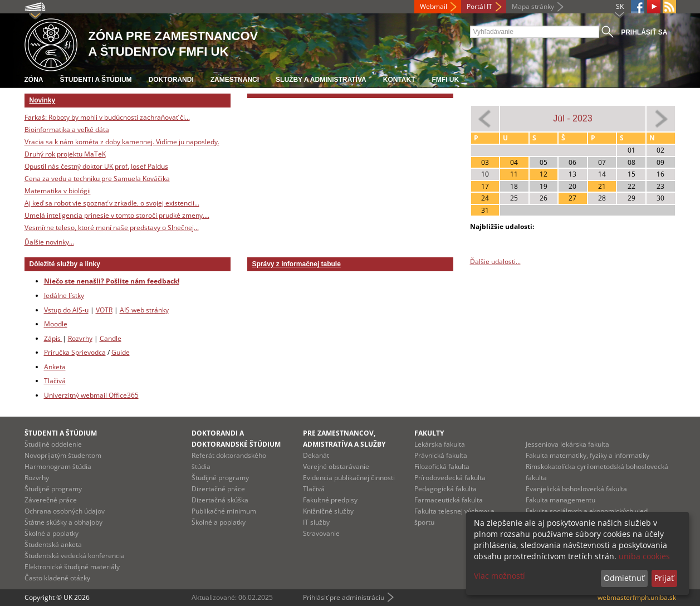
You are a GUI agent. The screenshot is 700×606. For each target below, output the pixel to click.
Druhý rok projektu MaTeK (65, 154)
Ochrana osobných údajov (65, 511)
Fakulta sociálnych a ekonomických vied (587, 511)
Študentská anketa (53, 544)
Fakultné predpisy (330, 500)
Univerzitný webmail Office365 (91, 395)
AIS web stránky (144, 310)
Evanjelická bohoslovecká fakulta (576, 489)
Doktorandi (171, 80)
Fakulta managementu (561, 500)
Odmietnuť (624, 578)
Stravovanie (321, 533)
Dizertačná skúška (220, 500)
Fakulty (429, 433)
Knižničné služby (328, 511)
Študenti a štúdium (96, 80)
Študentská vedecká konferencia (75, 556)
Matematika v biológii (58, 191)
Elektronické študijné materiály (72, 567)
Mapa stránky (533, 6)
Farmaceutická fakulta (449, 500)
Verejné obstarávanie (336, 466)
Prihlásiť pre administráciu (344, 597)
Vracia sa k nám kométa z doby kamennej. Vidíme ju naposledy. (122, 142)
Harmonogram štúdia (58, 466)
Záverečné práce (51, 500)
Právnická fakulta (441, 455)
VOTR (104, 310)
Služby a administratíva (321, 80)
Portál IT (479, 6)
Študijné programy (53, 489)
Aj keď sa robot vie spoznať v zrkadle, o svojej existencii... (112, 203)
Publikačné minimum (224, 511)
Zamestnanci (235, 80)
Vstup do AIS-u (66, 310)
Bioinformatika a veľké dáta (67, 129)
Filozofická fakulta (442, 466)
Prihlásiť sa (644, 32)
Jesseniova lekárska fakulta (567, 444)
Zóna (34, 80)
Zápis (53, 338)
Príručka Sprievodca (75, 352)
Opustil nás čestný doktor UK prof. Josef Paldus (96, 166)
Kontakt (399, 80)
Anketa (55, 367)
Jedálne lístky (64, 295)
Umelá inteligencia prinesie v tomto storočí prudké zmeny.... (117, 215)
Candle (111, 338)
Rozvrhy (80, 338)
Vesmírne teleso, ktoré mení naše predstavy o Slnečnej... (112, 228)
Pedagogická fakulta (446, 489)
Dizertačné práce (218, 489)
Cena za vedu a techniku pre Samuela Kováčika (97, 179)
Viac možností (500, 576)
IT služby (316, 522)
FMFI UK (446, 80)
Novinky (43, 100)
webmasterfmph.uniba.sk (637, 597)
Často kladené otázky (57, 578)
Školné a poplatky (52, 533)
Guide (121, 352)
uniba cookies (644, 556)
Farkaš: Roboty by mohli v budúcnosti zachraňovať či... (107, 117)
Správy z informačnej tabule (297, 264)
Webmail (434, 6)
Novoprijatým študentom (63, 455)
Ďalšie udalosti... (495, 262)
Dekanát (316, 455)
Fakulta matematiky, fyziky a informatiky (588, 455)
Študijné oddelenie (53, 444)
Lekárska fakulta (440, 444)
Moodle (56, 324)
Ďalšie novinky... (49, 242)
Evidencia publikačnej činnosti (349, 478)
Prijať (664, 578)
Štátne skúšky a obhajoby (63, 522)
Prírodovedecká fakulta (450, 478)
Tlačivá (55, 381)
